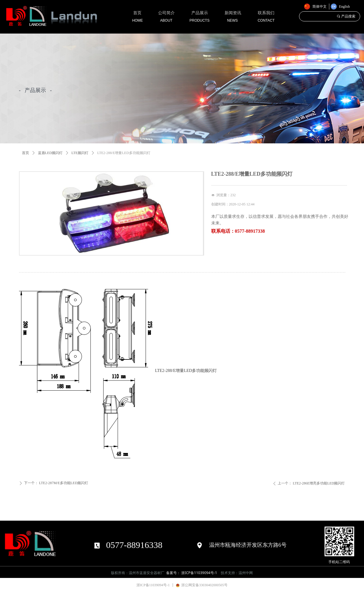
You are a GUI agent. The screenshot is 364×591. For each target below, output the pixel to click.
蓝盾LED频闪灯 (50, 153)
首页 (26, 153)
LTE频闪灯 (80, 153)
